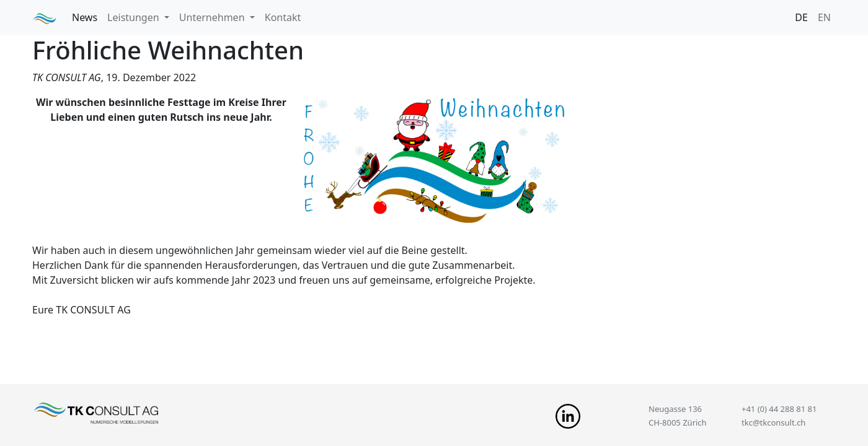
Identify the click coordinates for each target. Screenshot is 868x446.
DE (801, 17)
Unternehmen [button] (213, 17)
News (85, 17)
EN (824, 17)
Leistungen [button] (135, 17)
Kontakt (283, 17)
